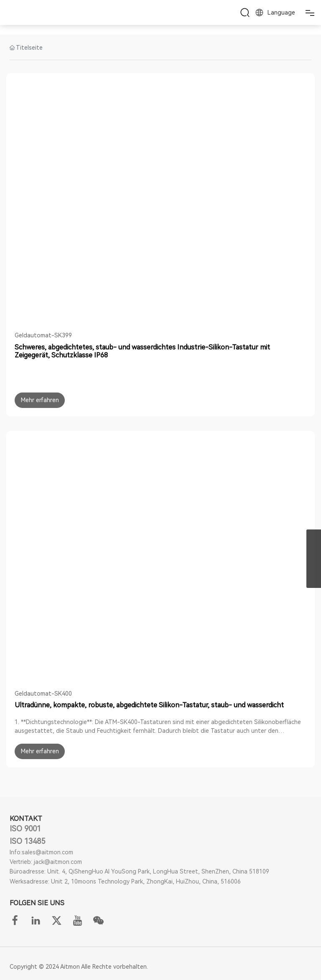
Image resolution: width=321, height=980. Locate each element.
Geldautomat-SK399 (43, 335)
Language (275, 13)
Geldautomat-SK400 (43, 694)
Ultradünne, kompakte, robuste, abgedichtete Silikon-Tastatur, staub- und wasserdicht (149, 705)
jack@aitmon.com (58, 862)
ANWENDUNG (161, 28)
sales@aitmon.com (47, 852)
